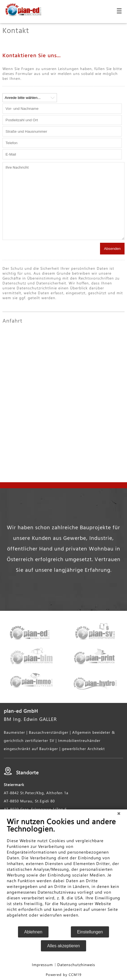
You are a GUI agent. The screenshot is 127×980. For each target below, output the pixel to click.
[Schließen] (119, 814)
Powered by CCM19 (64, 974)
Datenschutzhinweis (76, 965)
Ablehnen (33, 932)
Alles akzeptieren (63, 946)
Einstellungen (90, 932)
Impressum (42, 965)
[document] (63, 871)
